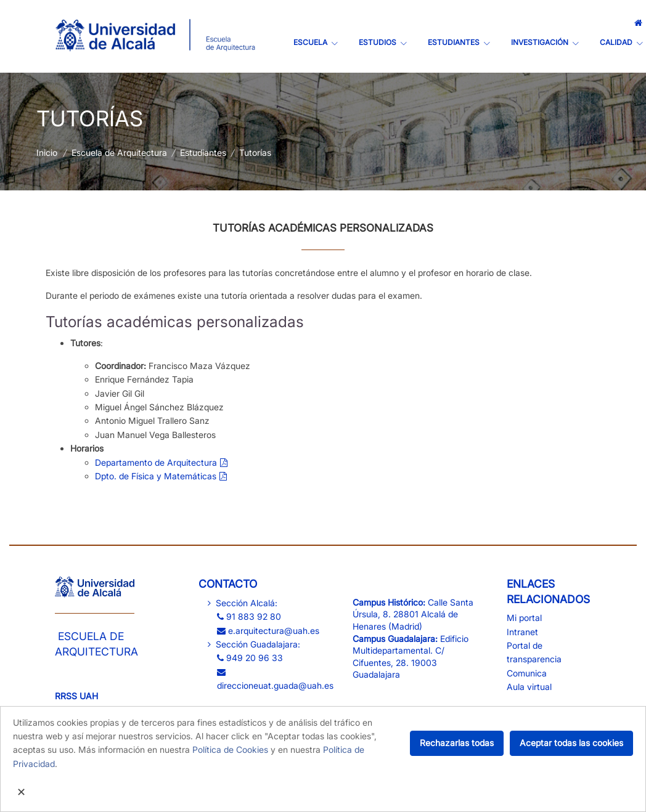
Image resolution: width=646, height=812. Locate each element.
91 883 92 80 (249, 616)
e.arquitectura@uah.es (268, 631)
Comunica (527, 673)
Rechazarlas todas (457, 743)
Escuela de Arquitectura (119, 152)
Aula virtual (529, 687)
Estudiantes (203, 152)
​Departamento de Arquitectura (156, 462)
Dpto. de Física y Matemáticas (156, 476)
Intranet (522, 632)
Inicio (47, 152)
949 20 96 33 (250, 658)
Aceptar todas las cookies (571, 743)
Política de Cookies (230, 749)
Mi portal (524, 618)
